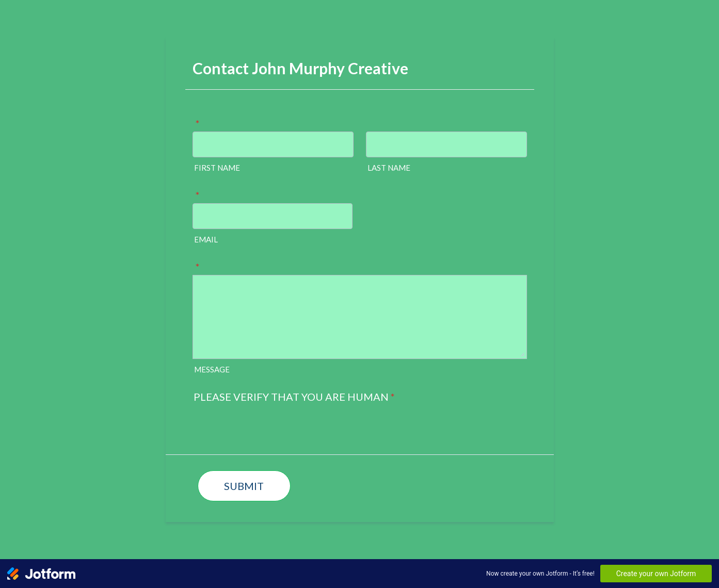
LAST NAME (389, 168)
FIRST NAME (217, 168)
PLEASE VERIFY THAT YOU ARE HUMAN (294, 397)
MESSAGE (212, 369)
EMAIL (206, 239)
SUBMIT (244, 486)
